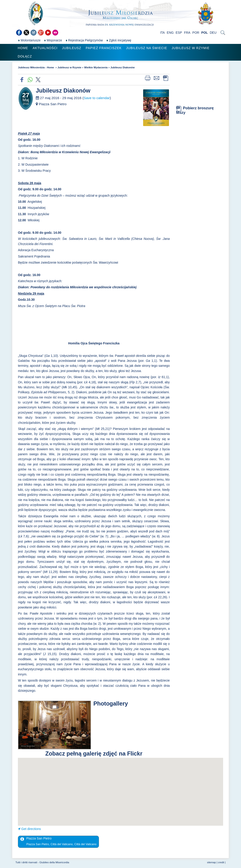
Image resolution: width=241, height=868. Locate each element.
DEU (213, 33)
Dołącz (25, 56)
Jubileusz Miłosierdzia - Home (36, 67)
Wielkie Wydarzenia (96, 67)
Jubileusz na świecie (147, 48)
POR (196, 33)
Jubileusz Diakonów (122, 67)
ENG (170, 33)
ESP (179, 33)
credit (221, 862)
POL (205, 33)
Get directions (31, 829)
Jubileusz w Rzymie (191, 48)
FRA (187, 33)
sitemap (211, 862)
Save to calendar (97, 98)
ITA (163, 33)
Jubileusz (72, 48)
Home (23, 48)
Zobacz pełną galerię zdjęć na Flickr (94, 754)
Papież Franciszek (104, 48)
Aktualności (45, 48)
